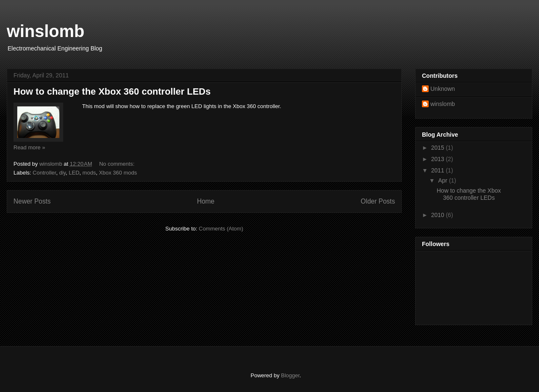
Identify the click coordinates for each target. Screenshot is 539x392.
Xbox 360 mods (118, 173)
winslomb (45, 31)
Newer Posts (32, 201)
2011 (439, 170)
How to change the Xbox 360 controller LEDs (112, 91)
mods (89, 173)
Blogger (290, 375)
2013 (439, 159)
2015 (439, 148)
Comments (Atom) (221, 229)
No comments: (117, 164)
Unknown (443, 89)
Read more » (29, 147)
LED (74, 173)
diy (62, 173)
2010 (439, 215)
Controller (45, 173)
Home (206, 201)
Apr (443, 180)
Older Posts (378, 201)
